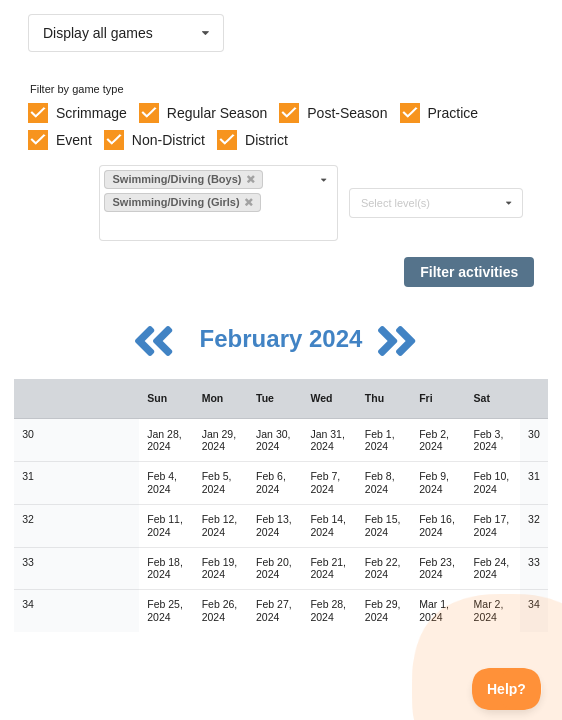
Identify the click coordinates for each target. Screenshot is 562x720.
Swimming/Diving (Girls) (182, 202)
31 (28, 476)
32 (28, 519)
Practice (453, 113)
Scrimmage (91, 113)
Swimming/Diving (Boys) (183, 179)
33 (28, 562)
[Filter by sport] (210, 225)
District (266, 140)
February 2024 (284, 338)
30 (28, 434)
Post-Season (347, 113)
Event (74, 140)
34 (28, 604)
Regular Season (217, 113)
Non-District (168, 140)
